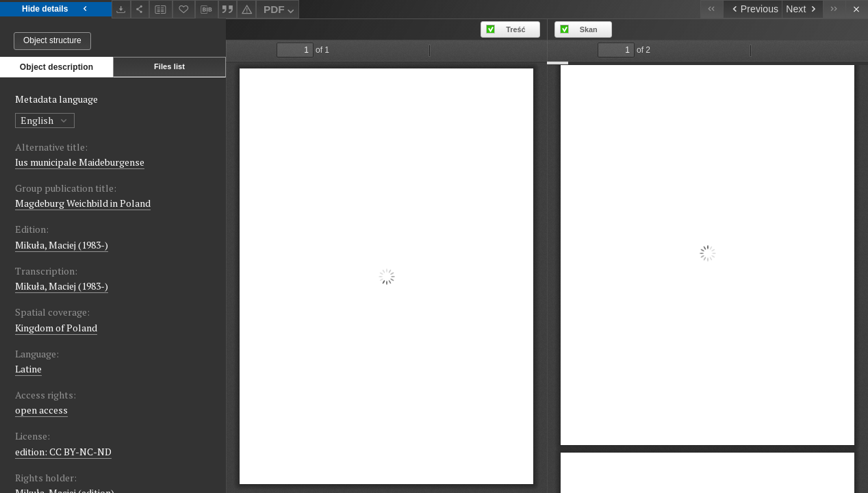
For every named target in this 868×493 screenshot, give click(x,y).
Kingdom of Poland (56, 328)
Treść (515, 29)
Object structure (52, 40)
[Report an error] (246, 9)
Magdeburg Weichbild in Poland (83, 203)
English (45, 120)
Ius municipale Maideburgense (80, 162)
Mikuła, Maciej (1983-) (62, 245)
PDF (280, 11)
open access (41, 410)
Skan (589, 29)
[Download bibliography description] (207, 10)
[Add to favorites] (184, 9)
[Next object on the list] (802, 9)
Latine (28, 369)
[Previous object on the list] (752, 9)
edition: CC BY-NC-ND (63, 452)
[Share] (140, 9)
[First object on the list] (712, 9)
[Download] (121, 9)
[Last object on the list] (834, 9)
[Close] (857, 9)
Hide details (56, 9)
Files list (169, 66)
